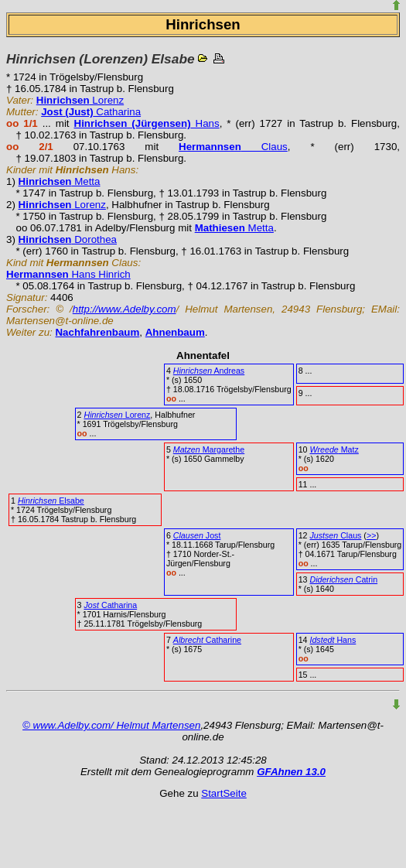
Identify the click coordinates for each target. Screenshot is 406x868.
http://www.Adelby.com (125, 309)
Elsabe (51, 501)
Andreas (209, 371)
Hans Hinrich (68, 274)
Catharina (91, 112)
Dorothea (68, 239)
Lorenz (80, 100)
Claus (233, 147)
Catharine (207, 640)
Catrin (343, 579)
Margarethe (209, 449)
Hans (147, 123)
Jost (197, 535)
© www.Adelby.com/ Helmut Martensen (111, 725)
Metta (60, 181)
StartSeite (224, 793)
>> (371, 535)
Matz (334, 449)
